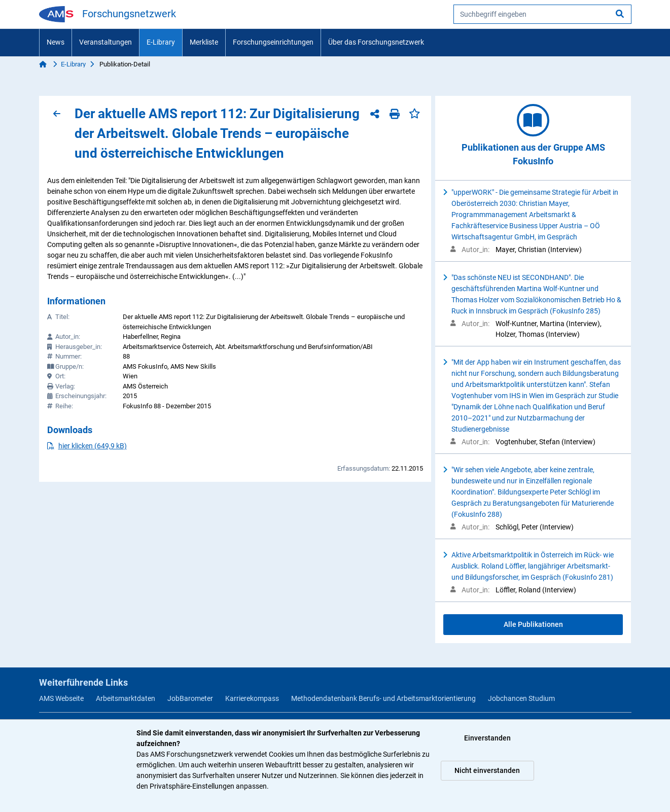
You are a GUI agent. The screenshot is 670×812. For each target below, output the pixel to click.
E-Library (161, 42)
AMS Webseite (61, 698)
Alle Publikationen (533, 624)
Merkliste (204, 42)
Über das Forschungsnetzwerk (376, 42)
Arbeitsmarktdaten (126, 698)
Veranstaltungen (105, 42)
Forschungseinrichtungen (273, 42)
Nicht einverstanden (487, 770)
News (56, 42)
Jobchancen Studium (521, 698)
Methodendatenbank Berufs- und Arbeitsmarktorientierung (383, 698)
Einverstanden (487, 738)
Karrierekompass (252, 698)
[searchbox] (542, 14)
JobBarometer (190, 698)
